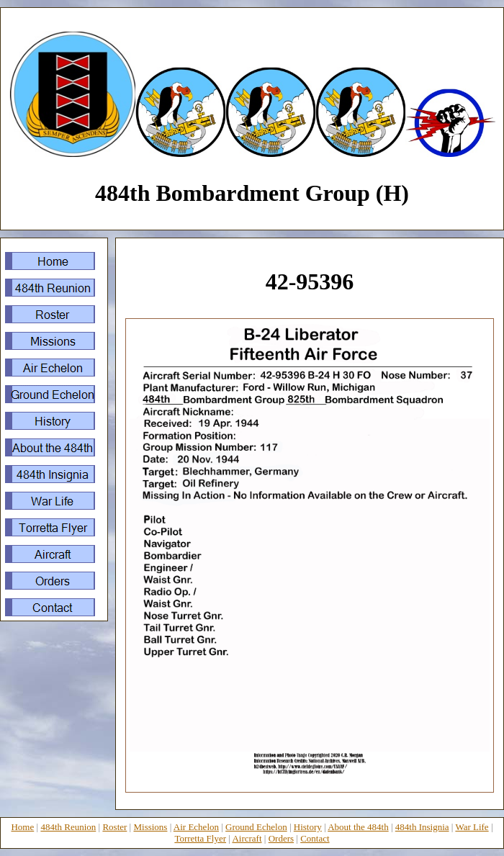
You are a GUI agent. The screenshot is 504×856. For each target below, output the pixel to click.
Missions (150, 827)
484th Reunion (68, 827)
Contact (315, 838)
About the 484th (358, 827)
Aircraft (247, 838)
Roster (114, 827)
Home (22, 827)
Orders (281, 838)
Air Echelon (196, 827)
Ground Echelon (256, 827)
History (308, 827)
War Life (472, 827)
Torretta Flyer (200, 838)
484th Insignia (422, 827)
